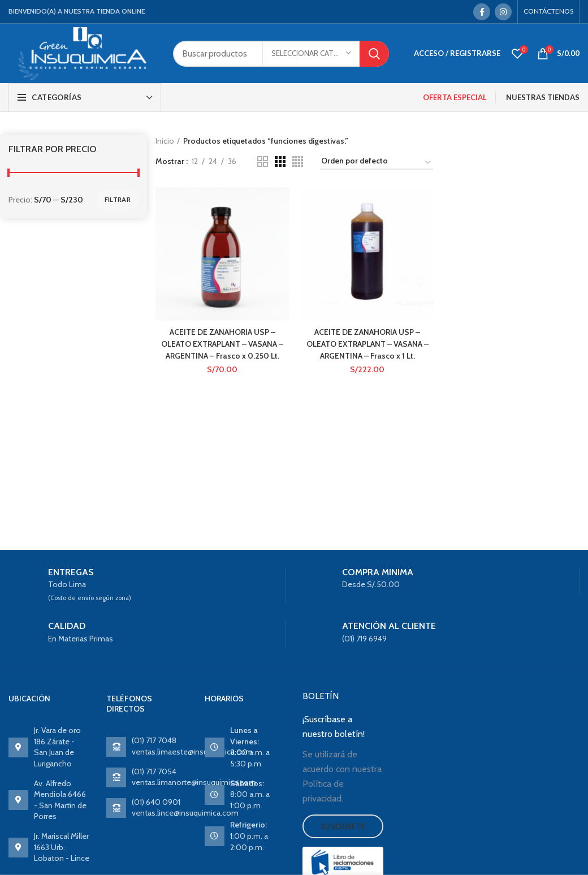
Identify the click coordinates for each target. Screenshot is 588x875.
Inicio (165, 141)
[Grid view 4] (298, 161)
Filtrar (118, 199)
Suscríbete (343, 826)
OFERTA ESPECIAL (455, 97)
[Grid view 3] (280, 161)
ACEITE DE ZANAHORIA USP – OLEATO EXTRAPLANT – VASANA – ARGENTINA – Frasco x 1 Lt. (367, 343)
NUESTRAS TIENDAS (543, 97)
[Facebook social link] (482, 12)
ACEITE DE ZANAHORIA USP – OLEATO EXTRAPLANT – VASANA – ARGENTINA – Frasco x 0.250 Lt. (222, 343)
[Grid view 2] (263, 161)
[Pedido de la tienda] (377, 163)
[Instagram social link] (503, 12)
